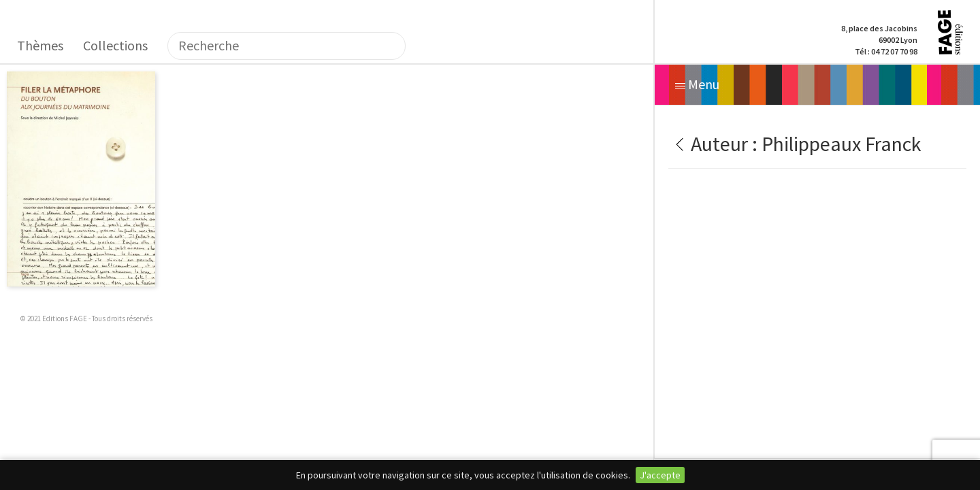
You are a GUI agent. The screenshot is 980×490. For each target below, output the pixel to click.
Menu (697, 84)
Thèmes (40, 45)
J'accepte (660, 475)
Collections (115, 45)
